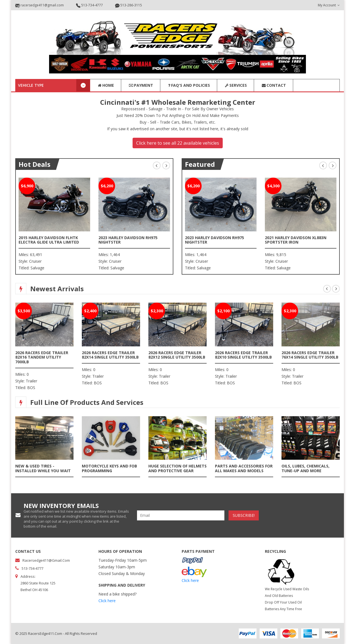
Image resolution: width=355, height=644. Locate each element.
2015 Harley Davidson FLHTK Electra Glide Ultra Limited (49, 240)
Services (235, 85)
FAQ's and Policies (189, 85)
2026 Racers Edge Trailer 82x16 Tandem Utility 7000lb (42, 357)
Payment (141, 85)
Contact (273, 85)
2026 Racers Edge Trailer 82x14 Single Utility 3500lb (110, 355)
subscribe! (244, 515)
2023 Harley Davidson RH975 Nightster (128, 240)
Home (106, 85)
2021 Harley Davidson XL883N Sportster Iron (296, 240)
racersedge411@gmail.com (40, 5)
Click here (107, 601)
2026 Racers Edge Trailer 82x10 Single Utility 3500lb (243, 355)
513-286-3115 (129, 5)
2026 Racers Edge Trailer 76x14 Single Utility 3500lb (310, 355)
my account (329, 5)
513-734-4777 (89, 5)
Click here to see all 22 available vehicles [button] (178, 143)
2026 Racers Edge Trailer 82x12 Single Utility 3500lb (177, 355)
